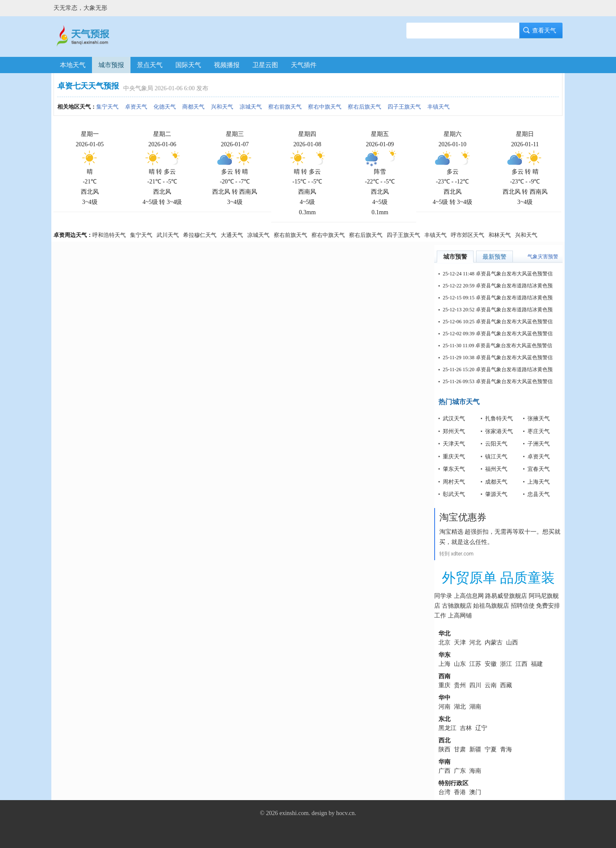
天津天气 (454, 444)
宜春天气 (539, 469)
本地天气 (73, 65)
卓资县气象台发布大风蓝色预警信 (514, 274)
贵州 (460, 685)
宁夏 (491, 749)
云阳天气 (496, 444)
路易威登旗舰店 (506, 596)
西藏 (506, 685)
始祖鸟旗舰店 (491, 606)
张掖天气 (539, 418)
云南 (491, 685)
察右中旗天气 (325, 107)
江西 (521, 664)
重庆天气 (454, 457)
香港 (460, 792)
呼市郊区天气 (468, 235)
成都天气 (496, 482)
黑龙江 (447, 728)
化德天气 (165, 107)
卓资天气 (136, 107)
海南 (475, 771)
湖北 (460, 707)
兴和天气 (222, 107)
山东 (460, 664)
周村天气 (454, 482)
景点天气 (150, 65)
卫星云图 (265, 65)
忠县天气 (539, 494)
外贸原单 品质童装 (498, 578)
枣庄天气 (539, 431)
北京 (444, 643)
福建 (537, 664)
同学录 (443, 596)
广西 (444, 771)
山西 (512, 643)
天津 (460, 643)
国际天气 (188, 65)
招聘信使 (523, 606)
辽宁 (481, 728)
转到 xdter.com (456, 554)
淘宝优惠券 (463, 517)
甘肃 (460, 749)
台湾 (444, 792)
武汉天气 (454, 418)
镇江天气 (496, 457)
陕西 (444, 749)
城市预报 (111, 65)
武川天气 (168, 235)
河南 (444, 707)
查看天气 (541, 31)
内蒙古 (494, 643)
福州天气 (496, 469)
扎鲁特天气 (499, 418)
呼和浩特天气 (109, 235)
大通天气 (232, 235)
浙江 (506, 664)
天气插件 (304, 65)
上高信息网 (469, 596)
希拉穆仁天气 (200, 235)
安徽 (491, 664)
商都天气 (193, 107)
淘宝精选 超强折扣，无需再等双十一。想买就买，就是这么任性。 (500, 537)
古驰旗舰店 (457, 606)
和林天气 (500, 235)
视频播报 (227, 65)
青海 (506, 749)
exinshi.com (294, 813)
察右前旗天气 (285, 107)
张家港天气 (499, 431)
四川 (475, 685)
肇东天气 (454, 469)
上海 (444, 664)
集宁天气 (107, 107)
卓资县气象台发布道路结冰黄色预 (514, 286)
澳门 (475, 792)
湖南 (475, 707)
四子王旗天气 (404, 107)
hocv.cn (345, 813)
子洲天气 (539, 444)
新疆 (475, 749)
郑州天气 (454, 431)
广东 (460, 771)
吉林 (466, 728)
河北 (475, 643)
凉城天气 (251, 107)
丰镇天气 (438, 107)
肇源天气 (496, 494)
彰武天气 (454, 494)
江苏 (475, 664)
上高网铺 (460, 616)
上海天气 (539, 482)
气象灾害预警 (543, 257)
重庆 (444, 685)
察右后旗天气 (364, 107)
